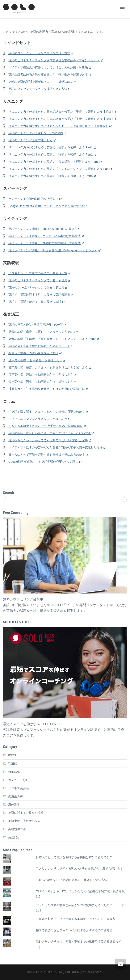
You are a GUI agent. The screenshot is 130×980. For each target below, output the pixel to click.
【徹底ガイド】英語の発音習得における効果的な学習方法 (47, 389)
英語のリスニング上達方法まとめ (30, 140)
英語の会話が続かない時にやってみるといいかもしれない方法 (50, 433)
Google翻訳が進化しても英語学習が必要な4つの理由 (43, 462)
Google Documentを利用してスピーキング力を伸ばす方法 (47, 206)
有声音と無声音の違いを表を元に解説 (33, 353)
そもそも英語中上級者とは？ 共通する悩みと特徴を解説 (46, 426)
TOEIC (13, 764)
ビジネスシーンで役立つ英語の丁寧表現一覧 (38, 273)
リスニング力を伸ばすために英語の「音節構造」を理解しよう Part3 (53, 162)
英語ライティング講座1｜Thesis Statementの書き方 (43, 229)
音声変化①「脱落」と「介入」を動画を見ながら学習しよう (48, 367)
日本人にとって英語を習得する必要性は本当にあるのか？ (47, 455)
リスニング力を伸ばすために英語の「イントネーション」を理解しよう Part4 (59, 169)
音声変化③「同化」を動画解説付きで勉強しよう (41, 382)
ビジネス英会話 (18, 788)
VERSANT (15, 772)
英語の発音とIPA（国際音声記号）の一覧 (36, 325)
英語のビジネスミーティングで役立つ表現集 (38, 280)
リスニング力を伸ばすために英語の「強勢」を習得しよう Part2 (51, 155)
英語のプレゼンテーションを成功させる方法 (38, 89)
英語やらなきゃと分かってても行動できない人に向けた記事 (48, 440)
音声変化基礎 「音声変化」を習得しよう (35, 360)
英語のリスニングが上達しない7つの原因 (36, 133)
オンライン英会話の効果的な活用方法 (33, 199)
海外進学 (14, 804)
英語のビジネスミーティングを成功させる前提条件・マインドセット (54, 60)
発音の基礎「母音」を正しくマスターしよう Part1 (42, 332)
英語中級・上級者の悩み (24, 821)
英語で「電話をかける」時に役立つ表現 (35, 302)
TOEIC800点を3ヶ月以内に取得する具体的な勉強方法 (72, 880)
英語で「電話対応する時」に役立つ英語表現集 (39, 295)
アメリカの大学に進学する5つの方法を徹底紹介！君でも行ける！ (79, 869)
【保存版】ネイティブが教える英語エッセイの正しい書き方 (76, 919)
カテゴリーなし (18, 780)
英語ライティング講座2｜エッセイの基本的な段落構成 (45, 236)
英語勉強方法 (17, 829)
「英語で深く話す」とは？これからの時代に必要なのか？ (47, 412)
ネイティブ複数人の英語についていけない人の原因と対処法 (48, 67)
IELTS (12, 755)
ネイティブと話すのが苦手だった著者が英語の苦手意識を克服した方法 (55, 447)
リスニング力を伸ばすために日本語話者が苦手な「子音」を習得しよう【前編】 (61, 112)
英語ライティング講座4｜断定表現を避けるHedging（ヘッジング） (53, 250)
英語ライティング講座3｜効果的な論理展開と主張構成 (45, 243)
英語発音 (14, 837)
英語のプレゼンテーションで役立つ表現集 (36, 287)
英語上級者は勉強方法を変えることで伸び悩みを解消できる (48, 75)
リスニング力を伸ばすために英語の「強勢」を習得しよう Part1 (51, 147)
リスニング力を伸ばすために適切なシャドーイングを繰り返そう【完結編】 (58, 126)
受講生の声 (16, 796)
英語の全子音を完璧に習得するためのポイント (39, 346)
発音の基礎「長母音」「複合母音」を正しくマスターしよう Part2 (52, 339)
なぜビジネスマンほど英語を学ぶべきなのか (38, 419)
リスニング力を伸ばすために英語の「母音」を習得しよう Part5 (51, 176)
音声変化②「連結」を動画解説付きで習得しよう (41, 375)
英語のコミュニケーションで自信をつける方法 (39, 53)
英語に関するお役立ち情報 (26, 813)
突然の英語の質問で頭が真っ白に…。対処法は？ (41, 82)
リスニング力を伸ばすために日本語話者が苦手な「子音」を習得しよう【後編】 (61, 119)
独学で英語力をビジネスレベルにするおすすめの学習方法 (74, 930)
